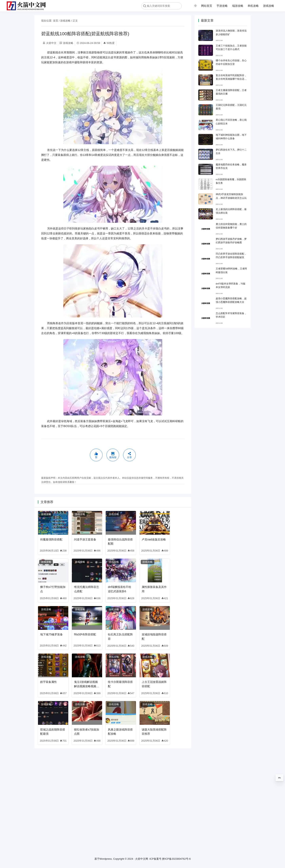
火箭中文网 (142, 859)
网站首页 (207, 6)
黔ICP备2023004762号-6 (177, 859)
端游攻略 (238, 6)
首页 (56, 21)
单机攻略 (253, 6)
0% (279, 778)
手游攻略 (222, 6)
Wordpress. (106, 859)
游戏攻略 (269, 6)
